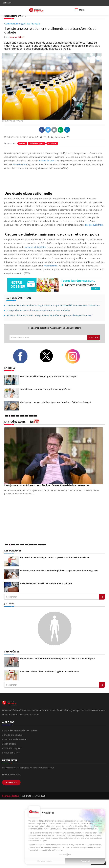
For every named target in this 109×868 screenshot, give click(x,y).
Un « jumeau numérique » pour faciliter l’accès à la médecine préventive (47, 485)
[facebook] (24, 356)
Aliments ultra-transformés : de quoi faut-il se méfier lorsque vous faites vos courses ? (49, 315)
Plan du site (10, 744)
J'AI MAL (9, 604)
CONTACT (7, 3)
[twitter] (50, 356)
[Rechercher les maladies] (102, 597)
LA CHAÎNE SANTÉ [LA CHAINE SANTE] (15, 422)
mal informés (51, 266)
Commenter (62, 137)
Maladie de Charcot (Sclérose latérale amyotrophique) (46, 583)
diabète (22, 143)
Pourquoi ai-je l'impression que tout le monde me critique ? (49, 376)
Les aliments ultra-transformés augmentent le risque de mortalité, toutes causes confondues (53, 305)
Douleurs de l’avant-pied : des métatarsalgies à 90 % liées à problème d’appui (57, 658)
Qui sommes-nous (13, 735)
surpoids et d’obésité (35, 247)
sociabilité (52, 143)
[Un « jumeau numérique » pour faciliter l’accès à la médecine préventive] (54, 456)
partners (46, 821)
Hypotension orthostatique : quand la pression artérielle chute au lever (55, 557)
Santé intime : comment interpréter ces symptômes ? (46, 389)
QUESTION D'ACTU (15, 16)
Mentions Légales (13, 748)
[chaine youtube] (35, 422)
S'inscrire (94, 337)
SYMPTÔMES (12, 652)
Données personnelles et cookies (21, 730)
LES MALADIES (13, 551)
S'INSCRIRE (11, 782)
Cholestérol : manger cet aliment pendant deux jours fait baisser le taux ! (55, 402)
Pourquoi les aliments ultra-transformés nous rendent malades (38, 310)
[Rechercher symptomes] (102, 685)
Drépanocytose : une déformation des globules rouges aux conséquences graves (59, 570)
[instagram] (76, 356)
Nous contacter (12, 753)
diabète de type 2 (37, 143)
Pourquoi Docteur (11, 796)
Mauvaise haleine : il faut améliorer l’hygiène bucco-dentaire (49, 671)
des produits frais (94, 225)
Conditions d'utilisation (16, 739)
